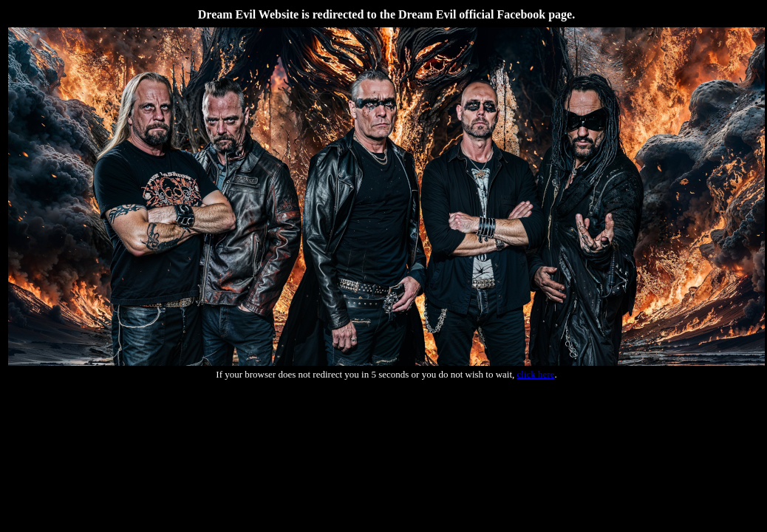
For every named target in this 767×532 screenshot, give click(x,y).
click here (536, 374)
